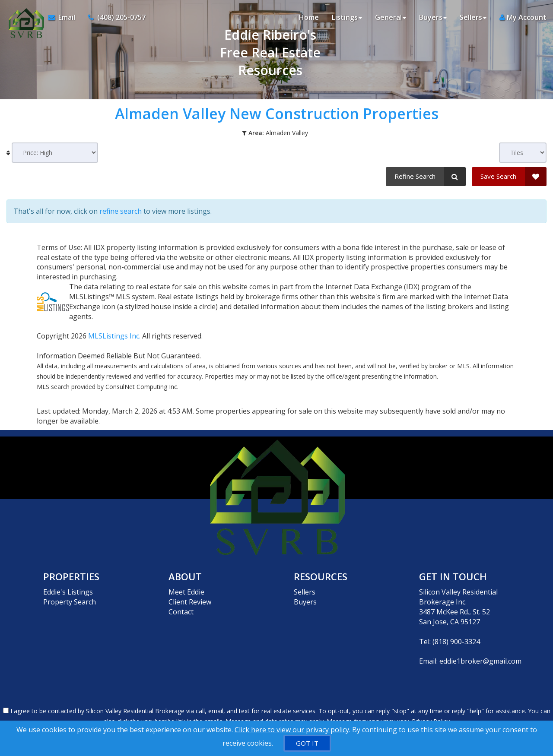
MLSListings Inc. (114, 336)
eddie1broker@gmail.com (480, 661)
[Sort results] (55, 153)
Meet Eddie (186, 592)
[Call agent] (114, 17)
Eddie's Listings (68, 592)
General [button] (391, 17)
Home (309, 17)
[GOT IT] (307, 743)
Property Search (70, 602)
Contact (181, 612)
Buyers (305, 602)
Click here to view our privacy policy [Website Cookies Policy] (292, 730)
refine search (121, 211)
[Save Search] (509, 177)
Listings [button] (347, 17)
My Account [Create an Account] (523, 17)
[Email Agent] (65, 17)
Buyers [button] (433, 17)
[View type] (523, 153)
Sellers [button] (473, 17)
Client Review (190, 602)
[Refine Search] (426, 177)
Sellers (305, 592)
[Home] (24, 17)
